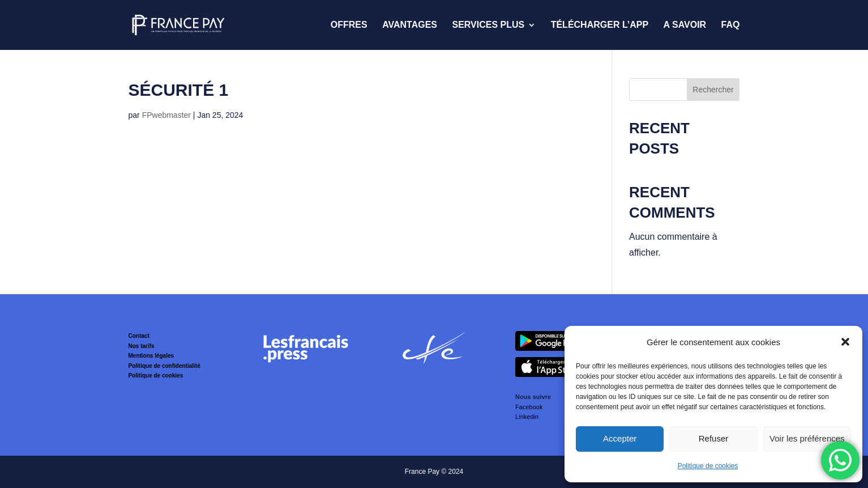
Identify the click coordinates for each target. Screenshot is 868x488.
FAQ (731, 25)
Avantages (410, 25)
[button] (845, 342)
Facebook (529, 407)
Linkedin (527, 417)
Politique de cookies (708, 466)
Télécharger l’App (600, 25)
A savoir (685, 25)
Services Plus (488, 25)
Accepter (620, 438)
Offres (349, 25)
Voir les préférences (807, 438)
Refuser (714, 438)
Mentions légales (151, 356)
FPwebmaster (166, 115)
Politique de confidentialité (164, 366)
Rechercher (713, 90)
